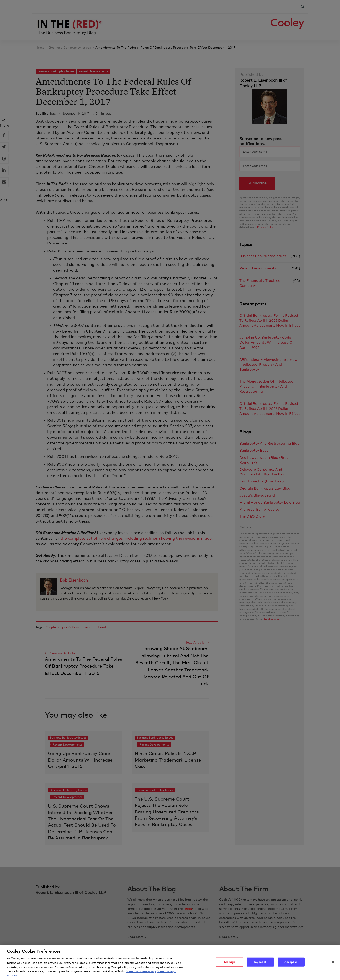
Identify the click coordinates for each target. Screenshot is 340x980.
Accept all (291, 962)
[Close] (333, 962)
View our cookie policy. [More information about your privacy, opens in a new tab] (141, 971)
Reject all (260, 962)
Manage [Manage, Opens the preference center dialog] (230, 962)
